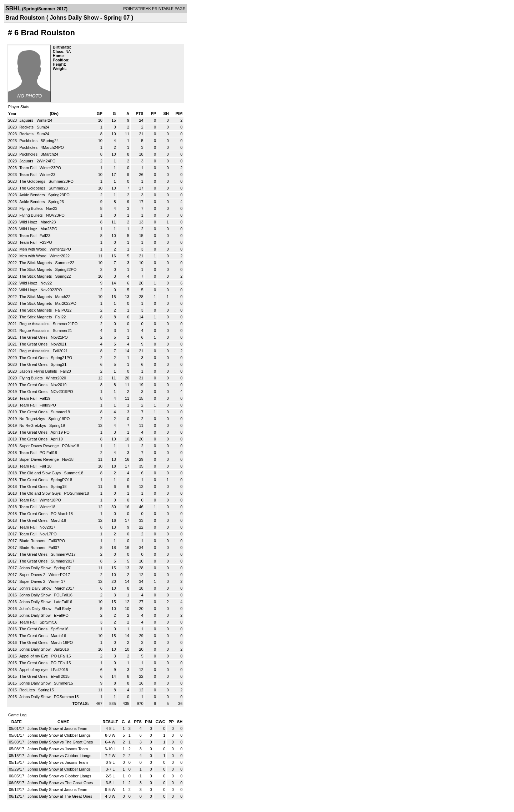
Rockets (27, 127)
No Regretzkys (33, 419)
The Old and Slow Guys (41, 473)
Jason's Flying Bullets (39, 371)
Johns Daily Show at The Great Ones (60, 796)
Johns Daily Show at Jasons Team (57, 728)
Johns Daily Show (36, 568)
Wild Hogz (29, 222)
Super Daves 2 (33, 575)
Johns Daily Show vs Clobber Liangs (59, 756)
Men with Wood (33, 249)
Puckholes (29, 141)
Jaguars (27, 120)
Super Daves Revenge (40, 446)
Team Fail (28, 168)
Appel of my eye (34, 670)
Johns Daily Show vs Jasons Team (58, 749)
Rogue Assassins (35, 324)
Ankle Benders (33, 195)
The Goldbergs (33, 181)
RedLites (27, 690)
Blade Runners (33, 541)
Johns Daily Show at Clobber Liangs (59, 735)
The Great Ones (34, 337)
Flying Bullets (31, 208)
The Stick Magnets (36, 263)
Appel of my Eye (34, 656)
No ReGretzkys (33, 425)
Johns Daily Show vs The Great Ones (60, 742)
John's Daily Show (36, 588)
